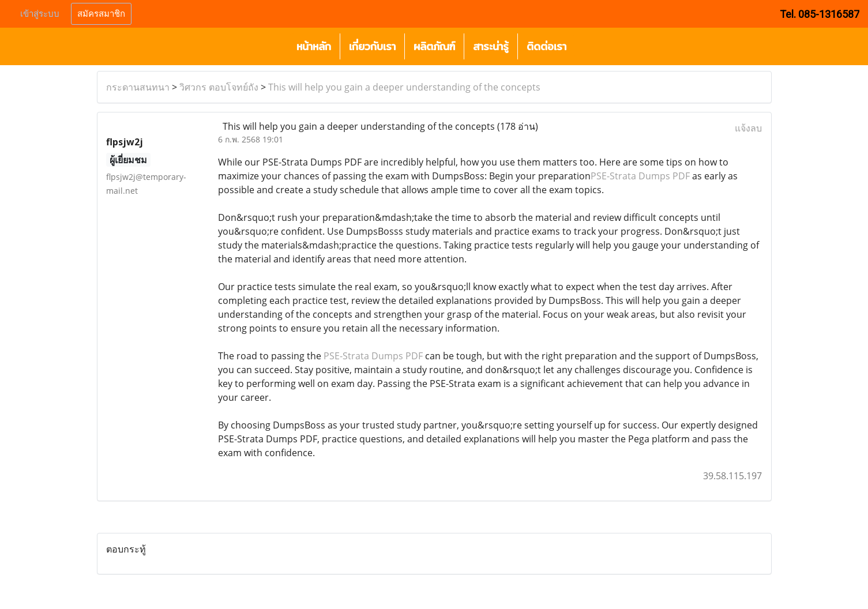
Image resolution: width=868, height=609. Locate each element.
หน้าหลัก (314, 46)
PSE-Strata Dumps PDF (640, 176)
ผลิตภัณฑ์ (434, 46)
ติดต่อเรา (546, 46)
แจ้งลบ (748, 128)
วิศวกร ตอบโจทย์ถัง (219, 87)
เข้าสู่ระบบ (40, 14)
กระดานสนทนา (138, 87)
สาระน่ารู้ (491, 46)
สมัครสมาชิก (101, 14)
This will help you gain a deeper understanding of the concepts (404, 87)
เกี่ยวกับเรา (372, 46)
